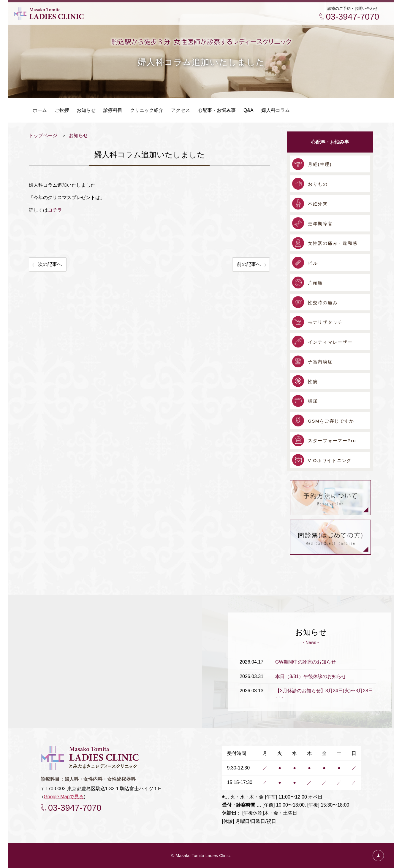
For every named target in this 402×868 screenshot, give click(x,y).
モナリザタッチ (325, 322)
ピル (313, 263)
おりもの (318, 184)
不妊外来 (318, 204)
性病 (313, 381)
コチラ (55, 210)
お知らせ (78, 135)
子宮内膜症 (320, 362)
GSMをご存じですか (331, 421)
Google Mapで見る (64, 797)
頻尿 (313, 401)
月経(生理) (320, 164)
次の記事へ (50, 264)
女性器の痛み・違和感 (333, 243)
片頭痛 (315, 283)
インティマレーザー (330, 342)
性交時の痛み (323, 303)
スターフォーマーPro (332, 441)
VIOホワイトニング (330, 460)
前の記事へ (249, 264)
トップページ (43, 135)
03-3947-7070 (353, 17)
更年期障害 (320, 224)
